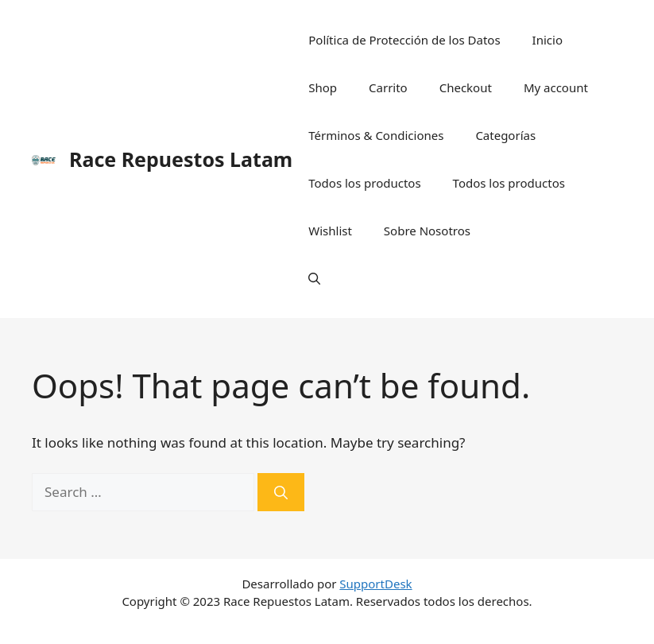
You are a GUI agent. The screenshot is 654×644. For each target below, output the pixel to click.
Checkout (466, 87)
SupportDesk (375, 584)
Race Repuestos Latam (181, 159)
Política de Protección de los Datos (404, 40)
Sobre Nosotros (427, 231)
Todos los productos (364, 183)
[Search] (281, 492)
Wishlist (330, 231)
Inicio (548, 40)
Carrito (388, 87)
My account (556, 87)
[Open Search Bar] (314, 278)
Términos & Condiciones (376, 135)
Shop (323, 87)
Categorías (505, 135)
